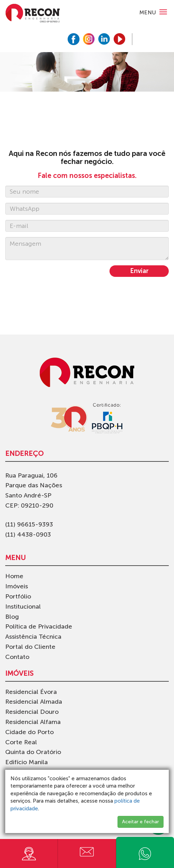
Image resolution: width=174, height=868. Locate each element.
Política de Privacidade (39, 626)
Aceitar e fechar (141, 822)
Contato (17, 657)
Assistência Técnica (33, 637)
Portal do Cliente (30, 647)
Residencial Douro (32, 712)
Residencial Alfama (33, 722)
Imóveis (17, 586)
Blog (12, 617)
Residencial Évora (31, 692)
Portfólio (18, 596)
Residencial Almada (34, 702)
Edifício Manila (27, 762)
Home (14, 576)
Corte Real (21, 742)
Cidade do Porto (29, 732)
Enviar (139, 271)
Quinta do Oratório (33, 752)
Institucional (23, 607)
